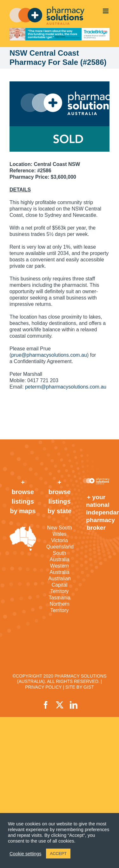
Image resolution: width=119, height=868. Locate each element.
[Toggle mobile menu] (106, 11)
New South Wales (59, 531)
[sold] (60, 117)
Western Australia (59, 569)
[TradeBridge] (60, 34)
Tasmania (59, 598)
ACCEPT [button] (58, 854)
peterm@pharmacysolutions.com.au (66, 387)
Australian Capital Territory (60, 585)
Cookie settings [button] (25, 854)
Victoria (60, 540)
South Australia (59, 556)
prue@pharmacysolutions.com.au (49, 355)
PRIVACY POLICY (43, 687)
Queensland (60, 547)
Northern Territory (59, 607)
